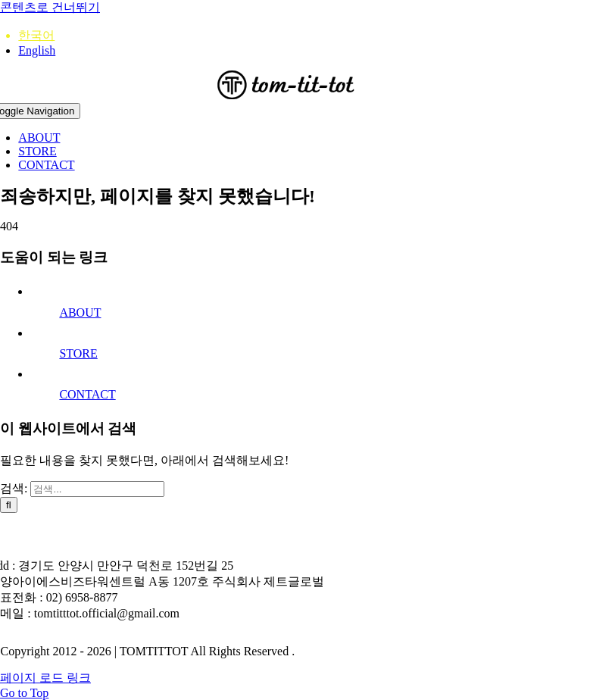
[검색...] (97, 489)
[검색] (9, 505)
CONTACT (87, 394)
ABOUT (80, 312)
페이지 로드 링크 (45, 678)
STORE (78, 353)
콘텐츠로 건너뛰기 (50, 7)
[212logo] (297, 96)
